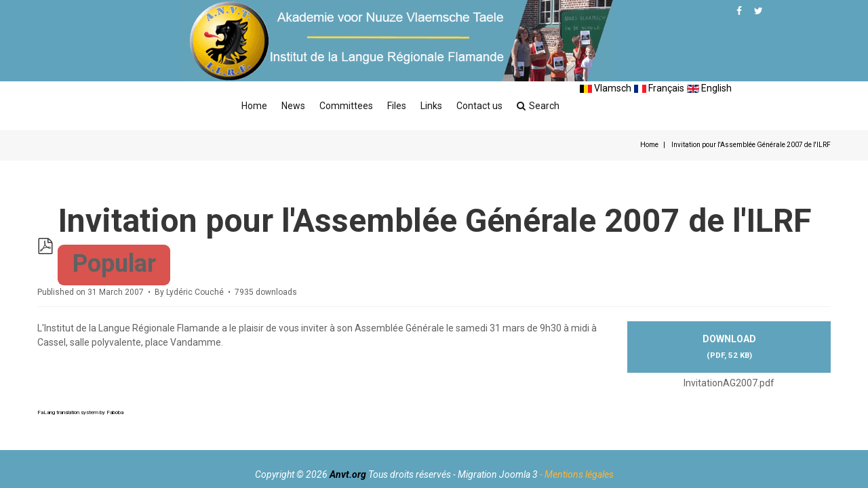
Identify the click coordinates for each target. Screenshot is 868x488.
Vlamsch (606, 88)
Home (254, 106)
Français (659, 88)
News (293, 106)
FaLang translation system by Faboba (80, 412)
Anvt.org (348, 474)
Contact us (479, 106)
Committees (346, 106)
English (709, 88)
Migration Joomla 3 (498, 474)
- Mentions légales (577, 474)
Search (538, 106)
